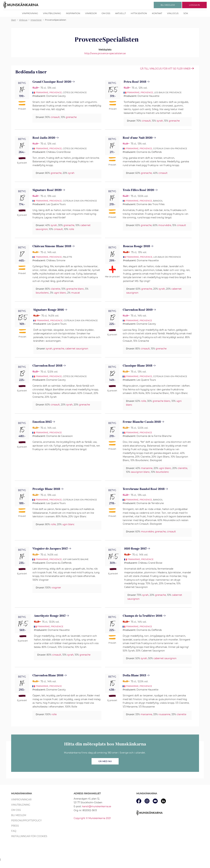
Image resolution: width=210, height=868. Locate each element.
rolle (71, 229)
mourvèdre (165, 225)
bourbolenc (42, 293)
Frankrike (42, 92)
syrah (160, 121)
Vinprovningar (21, 800)
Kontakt (157, 13)
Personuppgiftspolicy (26, 820)
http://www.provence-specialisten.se (105, 53)
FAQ (14, 831)
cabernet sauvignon (77, 349)
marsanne (147, 468)
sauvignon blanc (140, 472)
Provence (56, 92)
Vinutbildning (52, 13)
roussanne (164, 714)
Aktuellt (121, 13)
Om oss (106, 13)
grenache (71, 117)
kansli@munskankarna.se (97, 806)
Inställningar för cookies (29, 836)
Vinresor (91, 13)
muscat (76, 293)
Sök (186, 13)
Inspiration (73, 13)
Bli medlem (19, 815)
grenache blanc (75, 289)
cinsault (55, 117)
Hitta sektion (139, 13)
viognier (56, 588)
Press (15, 826)
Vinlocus (173, 13)
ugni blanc (60, 293)
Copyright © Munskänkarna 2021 (92, 818)
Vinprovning (30, 13)
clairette (55, 289)
